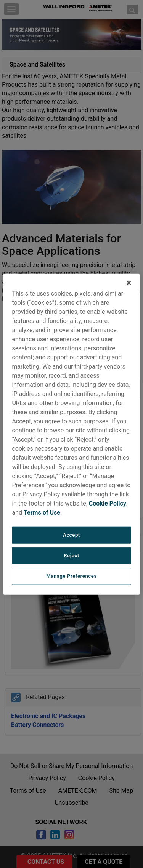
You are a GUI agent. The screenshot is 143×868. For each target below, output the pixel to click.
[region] (71, 434)
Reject (71, 556)
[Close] (129, 283)
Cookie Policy (108, 503)
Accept (71, 535)
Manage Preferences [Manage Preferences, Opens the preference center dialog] (71, 576)
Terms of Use (42, 513)
